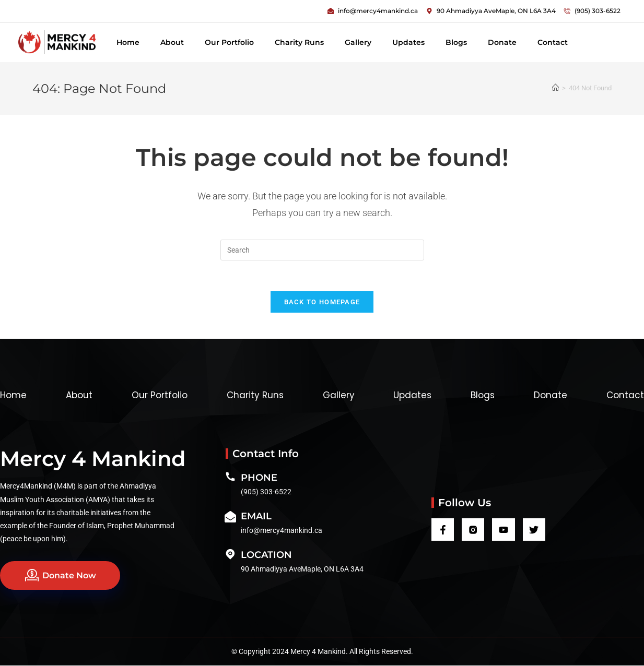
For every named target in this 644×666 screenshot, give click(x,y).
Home (128, 42)
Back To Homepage (322, 302)
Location (266, 555)
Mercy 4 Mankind (93, 459)
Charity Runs (299, 42)
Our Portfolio (229, 42)
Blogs (456, 42)
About (172, 42)
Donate (502, 42)
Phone (259, 478)
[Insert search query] (322, 250)
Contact (553, 42)
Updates (408, 42)
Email (256, 517)
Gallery (358, 42)
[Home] (555, 88)
